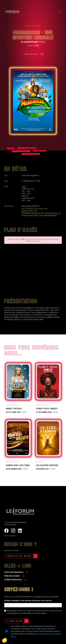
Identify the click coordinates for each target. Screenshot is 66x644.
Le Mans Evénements (13, 579)
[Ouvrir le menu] (60, 12)
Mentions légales (10, 536)
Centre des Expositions (14, 572)
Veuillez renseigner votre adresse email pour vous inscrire (28, 601)
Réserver (31, 54)
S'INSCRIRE (15, 621)
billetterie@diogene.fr (53, 213)
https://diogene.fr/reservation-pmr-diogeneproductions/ (35, 210)
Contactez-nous (19, 556)
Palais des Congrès (12, 576)
